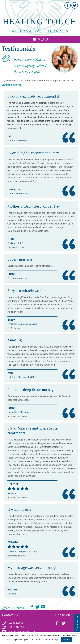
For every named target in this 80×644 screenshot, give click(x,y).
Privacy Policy (77, 623)
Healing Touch (40, 21)
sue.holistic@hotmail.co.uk (22, 631)
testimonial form (11, 85)
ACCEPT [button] (67, 639)
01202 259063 (16, 623)
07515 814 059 (16, 627)
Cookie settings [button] (51, 639)
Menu (43, 39)
